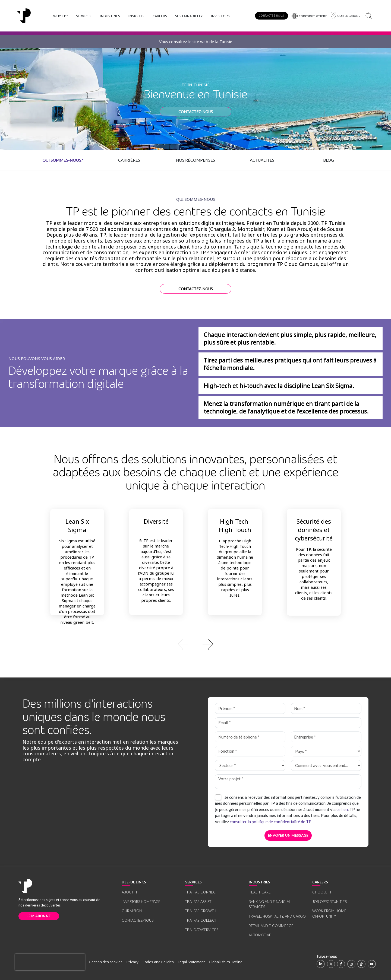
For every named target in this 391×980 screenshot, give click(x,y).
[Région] (345, 16)
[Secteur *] (250, 765)
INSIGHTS (136, 16)
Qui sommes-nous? (63, 160)
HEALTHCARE (260, 892)
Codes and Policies (158, 962)
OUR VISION (132, 911)
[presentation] (50, 962)
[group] (196, 644)
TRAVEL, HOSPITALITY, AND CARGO (277, 916)
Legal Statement (191, 962)
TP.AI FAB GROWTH (201, 911)
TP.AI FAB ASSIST (198, 902)
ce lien (342, 809)
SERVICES (84, 16)
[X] (331, 964)
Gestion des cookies (106, 962)
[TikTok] (361, 964)
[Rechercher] (369, 16)
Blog (329, 160)
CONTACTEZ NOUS (271, 16)
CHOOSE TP (322, 892)
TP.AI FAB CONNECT (201, 892)
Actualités (262, 160)
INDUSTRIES (110, 16)
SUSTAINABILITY (189, 16)
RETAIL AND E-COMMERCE (271, 926)
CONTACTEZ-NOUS (196, 112)
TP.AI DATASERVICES (202, 930)
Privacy (133, 962)
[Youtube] (372, 964)
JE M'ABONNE (39, 916)
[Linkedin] (321, 964)
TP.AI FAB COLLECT (201, 920)
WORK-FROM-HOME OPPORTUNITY (329, 914)
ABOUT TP (130, 892)
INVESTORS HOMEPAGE (141, 902)
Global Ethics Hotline (226, 962)
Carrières (129, 160)
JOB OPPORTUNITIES (329, 902)
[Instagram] (351, 964)
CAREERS (160, 16)
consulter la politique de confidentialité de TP (270, 822)
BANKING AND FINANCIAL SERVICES (270, 904)
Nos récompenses (195, 160)
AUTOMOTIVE (260, 935)
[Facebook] (341, 964)
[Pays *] (326, 751)
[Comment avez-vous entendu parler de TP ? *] (326, 765)
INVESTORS (220, 16)
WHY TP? (61, 16)
